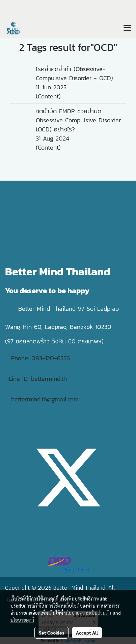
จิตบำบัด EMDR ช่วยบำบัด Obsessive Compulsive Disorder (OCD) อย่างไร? (78, 120)
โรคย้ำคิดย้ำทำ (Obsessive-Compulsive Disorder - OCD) (74, 73)
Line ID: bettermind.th (38, 379)
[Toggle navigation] (127, 28)
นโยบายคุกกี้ (22, 620)
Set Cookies (51, 633)
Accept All (87, 633)
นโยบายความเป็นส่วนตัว (88, 613)
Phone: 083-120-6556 (42, 358)
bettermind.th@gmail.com (45, 399)
